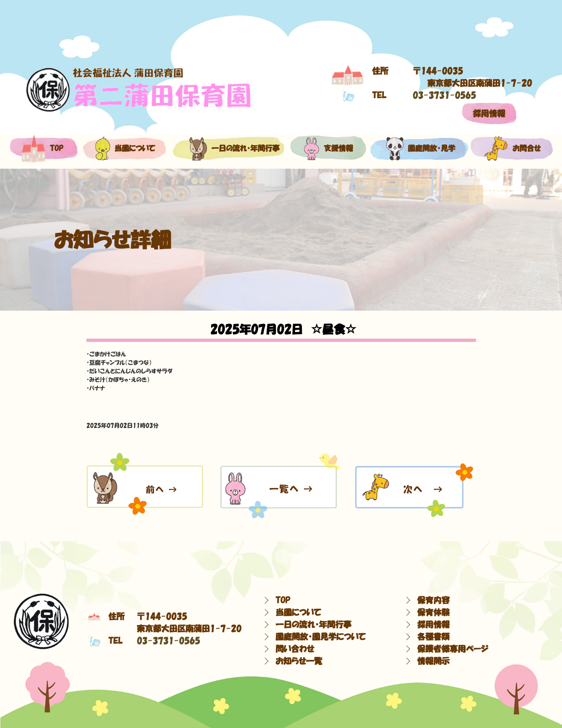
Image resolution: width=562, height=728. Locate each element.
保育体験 (433, 612)
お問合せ (511, 148)
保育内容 (433, 600)
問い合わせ (295, 649)
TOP (283, 600)
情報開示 (433, 661)
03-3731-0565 (444, 95)
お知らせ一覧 (299, 661)
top (42, 148)
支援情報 (328, 148)
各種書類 (433, 637)
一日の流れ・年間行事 (228, 148)
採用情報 (489, 114)
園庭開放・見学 (418, 148)
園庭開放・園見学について (321, 637)
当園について (123, 148)
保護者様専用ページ (453, 649)
